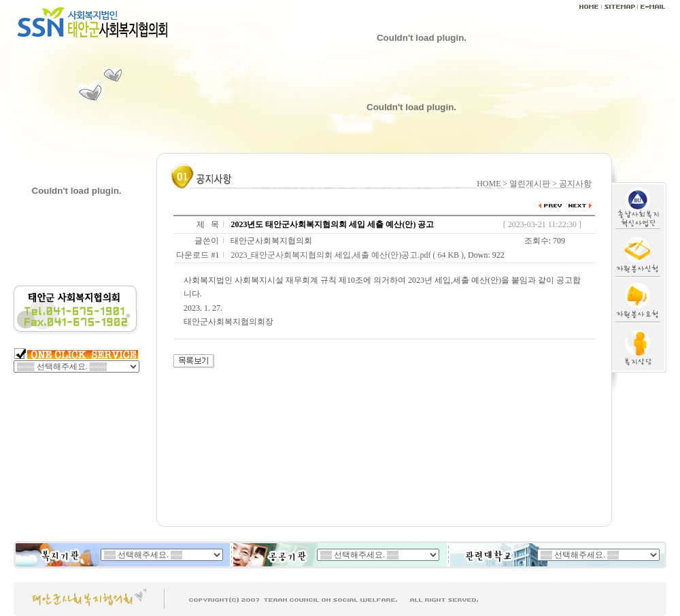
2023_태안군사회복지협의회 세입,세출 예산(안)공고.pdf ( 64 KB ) (347, 255)
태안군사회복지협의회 (271, 241)
